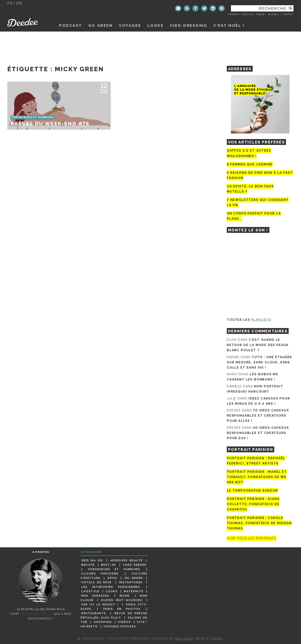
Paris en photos (122, 609)
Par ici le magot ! (100, 604)
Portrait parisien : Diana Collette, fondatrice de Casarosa (253, 504)
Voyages (130, 25)
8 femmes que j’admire (250, 164)
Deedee (29, 22)
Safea (217, 638)
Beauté (88, 565)
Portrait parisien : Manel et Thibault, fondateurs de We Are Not (257, 477)
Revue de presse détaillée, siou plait (114, 615)
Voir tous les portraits (252, 538)
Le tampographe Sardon (252, 491)
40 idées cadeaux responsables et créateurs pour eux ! (258, 433)
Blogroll (274, 14)
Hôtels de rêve (96, 582)
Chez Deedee (135, 565)
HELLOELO (184, 638)
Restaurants (94, 613)
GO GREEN (101, 25)
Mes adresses (95, 596)
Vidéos (124, 622)
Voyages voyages (120, 626)
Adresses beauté (126, 560)
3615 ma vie (92, 560)
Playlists (261, 320)
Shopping (103, 622)
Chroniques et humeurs (114, 569)
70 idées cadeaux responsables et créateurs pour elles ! (258, 416)
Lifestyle (90, 591)
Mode (125, 596)
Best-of (109, 565)
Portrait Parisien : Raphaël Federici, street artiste (256, 461)
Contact (288, 14)
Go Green (134, 578)
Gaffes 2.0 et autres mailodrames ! (249, 153)
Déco (112, 578)
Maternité (134, 591)
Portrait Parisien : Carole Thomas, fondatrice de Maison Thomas (259, 523)
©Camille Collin (37, 614)
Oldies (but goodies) (122, 600)
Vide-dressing (189, 25)
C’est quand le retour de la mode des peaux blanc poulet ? (258, 345)
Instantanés (131, 582)
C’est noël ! (229, 25)
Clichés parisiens (100, 573)
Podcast (71, 25)
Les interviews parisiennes (111, 587)
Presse (260, 14)
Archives (247, 14)
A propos (233, 14)
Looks (156, 25)
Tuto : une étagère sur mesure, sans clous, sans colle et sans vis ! (260, 362)
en (19, 3)
